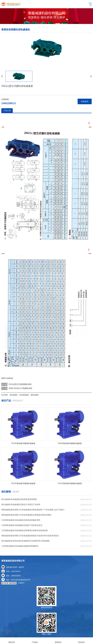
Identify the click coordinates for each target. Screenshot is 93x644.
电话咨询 (81, 641)
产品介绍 (7, 111)
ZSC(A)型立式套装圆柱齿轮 (20, 384)
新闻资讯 (58, 641)
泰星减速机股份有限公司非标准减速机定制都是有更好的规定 (26, 515)
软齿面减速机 (24, 395)
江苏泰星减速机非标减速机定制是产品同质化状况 (22, 525)
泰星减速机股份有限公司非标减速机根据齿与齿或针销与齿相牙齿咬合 (30, 536)
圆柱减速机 (35, 395)
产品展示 (35, 641)
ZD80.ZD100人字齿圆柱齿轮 (20, 388)
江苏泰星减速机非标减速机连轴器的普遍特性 (20, 546)
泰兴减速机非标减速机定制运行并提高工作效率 (21, 504)
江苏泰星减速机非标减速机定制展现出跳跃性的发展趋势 (25, 530)
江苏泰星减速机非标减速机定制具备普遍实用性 (21, 520)
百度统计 (21, 583)
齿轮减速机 (14, 395)
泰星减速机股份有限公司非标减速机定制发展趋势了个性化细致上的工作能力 (33, 510)
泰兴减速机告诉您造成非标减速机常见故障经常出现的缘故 (25, 541)
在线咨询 (85, 101)
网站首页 (12, 641)
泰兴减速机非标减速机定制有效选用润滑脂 (19, 499)
